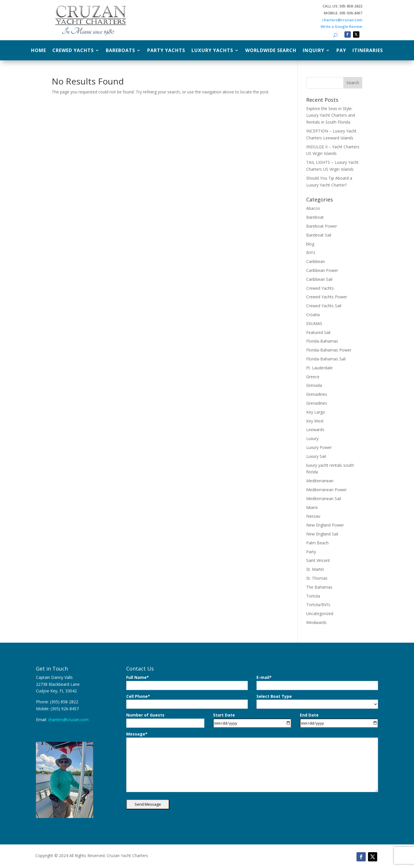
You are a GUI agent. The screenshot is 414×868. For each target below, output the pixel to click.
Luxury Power (319, 447)
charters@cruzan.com (342, 20)
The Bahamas (319, 587)
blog (310, 244)
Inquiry (314, 51)
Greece (313, 377)
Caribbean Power (322, 270)
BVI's (311, 252)
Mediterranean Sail (324, 499)
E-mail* (317, 682)
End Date (339, 720)
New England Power (325, 525)
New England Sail (322, 534)
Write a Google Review (341, 26)
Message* (252, 762)
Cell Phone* (187, 701)
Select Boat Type (317, 701)
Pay (341, 51)
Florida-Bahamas (322, 341)
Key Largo (316, 412)
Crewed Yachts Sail (324, 306)
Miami (312, 507)
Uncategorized (320, 613)
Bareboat (315, 217)
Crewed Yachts (73, 51)
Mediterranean (320, 481)
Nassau (313, 516)
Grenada (314, 385)
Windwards (316, 622)
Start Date (252, 720)
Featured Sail (318, 332)
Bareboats (120, 51)
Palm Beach (317, 543)
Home (39, 51)
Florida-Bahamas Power (329, 350)
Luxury (312, 438)
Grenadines (317, 394)
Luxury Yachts (212, 51)
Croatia (313, 315)
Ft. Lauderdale (319, 368)
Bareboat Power (322, 226)
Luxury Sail (316, 456)
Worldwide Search (271, 51)
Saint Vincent (318, 560)
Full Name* (187, 682)
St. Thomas (317, 578)
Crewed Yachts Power (327, 297)
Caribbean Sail (319, 279)
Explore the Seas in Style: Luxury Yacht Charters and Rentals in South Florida (331, 115)
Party (311, 552)
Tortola (313, 596)
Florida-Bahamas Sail (326, 359)
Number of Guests (165, 720)
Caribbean (316, 261)
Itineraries (368, 51)
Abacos (313, 208)
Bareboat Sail (319, 235)
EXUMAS (314, 323)
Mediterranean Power (326, 490)
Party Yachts (166, 51)
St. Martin (315, 569)
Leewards (315, 430)
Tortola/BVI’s (318, 605)
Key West (315, 421)
